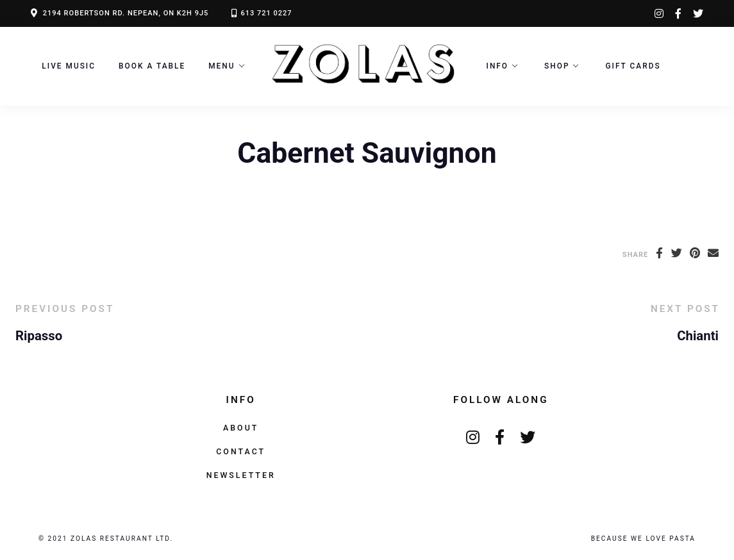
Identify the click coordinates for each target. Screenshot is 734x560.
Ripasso (39, 336)
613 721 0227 (266, 13)
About (241, 428)
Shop (557, 66)
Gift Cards (633, 66)
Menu (221, 66)
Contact (241, 451)
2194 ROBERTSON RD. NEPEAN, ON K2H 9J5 (126, 13)
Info (498, 66)
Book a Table (152, 66)
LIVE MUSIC (69, 66)
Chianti (698, 336)
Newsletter (241, 475)
